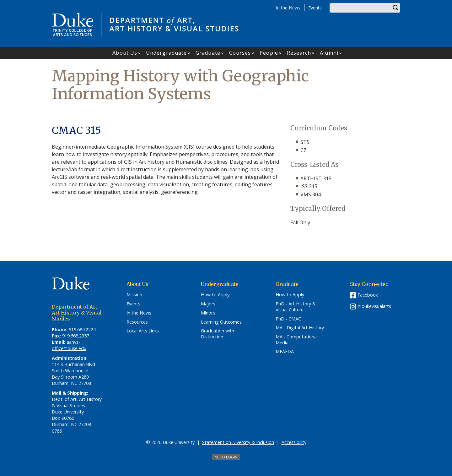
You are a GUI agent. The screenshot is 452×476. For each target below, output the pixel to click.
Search (395, 8)
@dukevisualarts (374, 306)
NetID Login (226, 457)
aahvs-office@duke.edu (69, 345)
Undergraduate (166, 53)
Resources (137, 322)
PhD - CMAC (288, 319)
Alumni (329, 53)
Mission (134, 295)
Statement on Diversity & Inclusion (238, 442)
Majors (208, 304)
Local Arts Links (143, 331)
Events (315, 8)
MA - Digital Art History (300, 328)
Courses (240, 53)
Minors (208, 313)
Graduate (208, 53)
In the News (288, 8)
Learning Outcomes (221, 322)
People (269, 53)
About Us (125, 53)
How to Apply (215, 295)
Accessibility (294, 442)
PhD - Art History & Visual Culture (296, 307)
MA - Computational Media (297, 340)
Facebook (368, 295)
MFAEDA (285, 352)
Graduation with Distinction (218, 334)
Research (299, 53)
